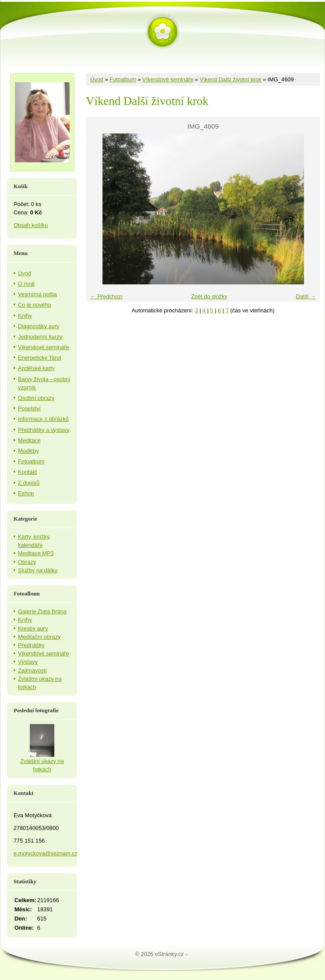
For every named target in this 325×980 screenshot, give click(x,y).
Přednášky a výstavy (44, 430)
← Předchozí (106, 296)
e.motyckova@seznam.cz (46, 853)
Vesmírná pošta (37, 294)
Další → (306, 296)
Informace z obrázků (43, 419)
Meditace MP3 (36, 553)
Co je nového (34, 305)
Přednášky (31, 645)
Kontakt (27, 472)
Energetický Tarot (40, 358)
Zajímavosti (32, 670)
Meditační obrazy (39, 637)
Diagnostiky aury (39, 326)
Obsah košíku (31, 225)
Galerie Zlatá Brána (42, 611)
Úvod (97, 79)
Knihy (25, 316)
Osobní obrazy (36, 398)
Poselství (29, 408)
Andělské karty (36, 368)
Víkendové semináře (168, 79)
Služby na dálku (38, 570)
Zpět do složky (209, 296)
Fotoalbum (123, 79)
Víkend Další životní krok (231, 79)
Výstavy (28, 662)
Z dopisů (29, 483)
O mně (26, 284)
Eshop (26, 493)
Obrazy (27, 562)
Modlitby (28, 451)
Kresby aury (33, 628)
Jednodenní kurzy (40, 337)
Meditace (29, 440)
